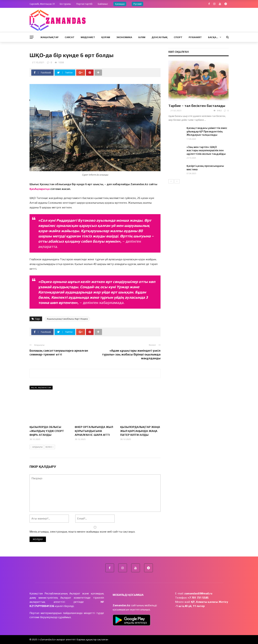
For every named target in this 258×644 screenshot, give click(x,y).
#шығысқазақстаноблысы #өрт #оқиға (67, 319)
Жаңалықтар (49, 37)
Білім (142, 37)
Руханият (195, 37)
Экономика (124, 37)
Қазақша (120, 4)
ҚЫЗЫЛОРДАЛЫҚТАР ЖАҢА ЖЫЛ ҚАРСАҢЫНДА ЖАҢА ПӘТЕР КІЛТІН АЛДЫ (140, 431)
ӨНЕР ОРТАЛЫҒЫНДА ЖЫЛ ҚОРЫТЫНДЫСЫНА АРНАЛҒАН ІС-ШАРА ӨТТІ (94, 431)
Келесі (50, 447)
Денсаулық (160, 37)
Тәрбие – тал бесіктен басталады (197, 106)
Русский (137, 4)
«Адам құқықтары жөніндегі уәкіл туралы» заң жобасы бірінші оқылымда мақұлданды (131, 354)
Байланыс (103, 4)
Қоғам (106, 37)
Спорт (178, 37)
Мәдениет (88, 37)
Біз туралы (65, 4)
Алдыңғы (37, 447)
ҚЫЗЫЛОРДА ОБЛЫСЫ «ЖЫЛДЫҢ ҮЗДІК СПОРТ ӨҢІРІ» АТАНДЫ (47, 431)
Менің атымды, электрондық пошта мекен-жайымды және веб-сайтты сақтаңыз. (82, 532)
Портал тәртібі (84, 4)
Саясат (70, 37)
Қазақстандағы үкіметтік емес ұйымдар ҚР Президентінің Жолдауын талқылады (207, 131)
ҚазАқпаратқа (40, 189)
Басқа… (213, 37)
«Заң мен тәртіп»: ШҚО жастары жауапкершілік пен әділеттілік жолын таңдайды (206, 150)
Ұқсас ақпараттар (41, 388)
